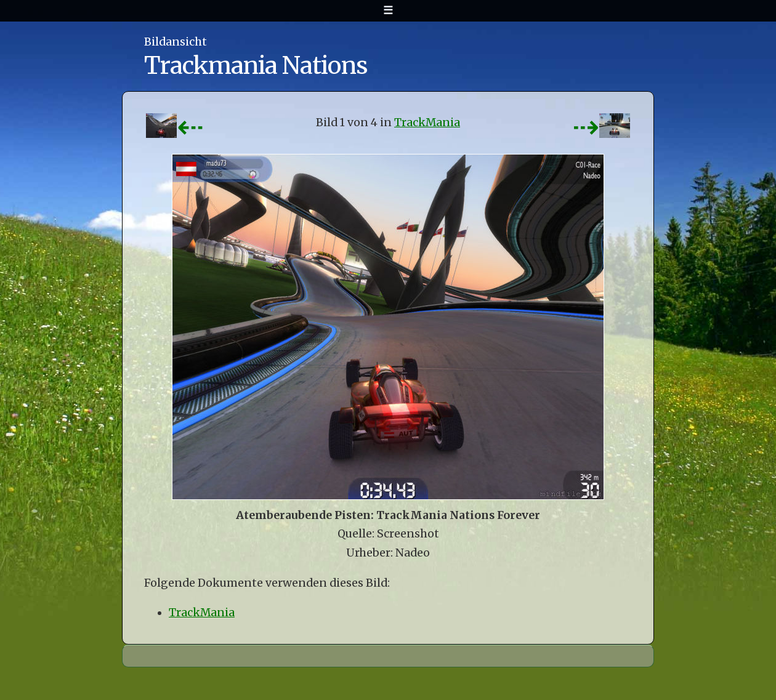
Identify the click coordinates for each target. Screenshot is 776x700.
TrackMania (427, 123)
